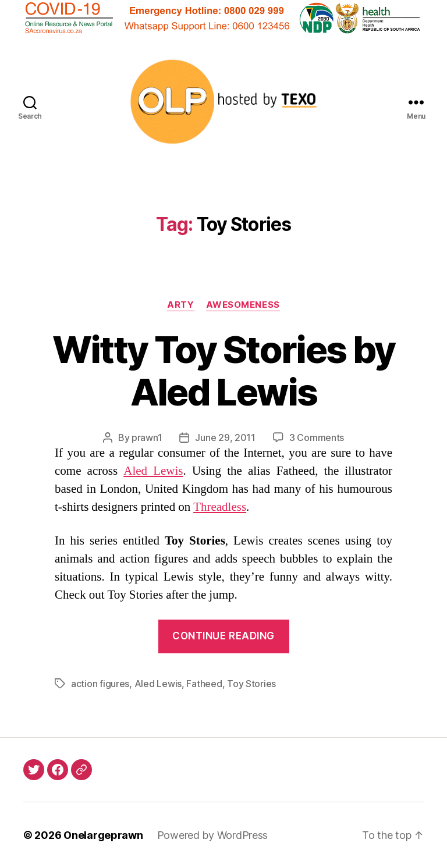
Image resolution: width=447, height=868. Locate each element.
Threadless (220, 507)
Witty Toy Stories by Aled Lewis (224, 371)
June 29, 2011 (225, 437)
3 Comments (317, 437)
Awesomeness (243, 305)
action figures (100, 684)
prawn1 (147, 437)
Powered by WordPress (213, 835)
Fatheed (204, 684)
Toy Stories (251, 684)
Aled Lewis (153, 471)
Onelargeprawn (103, 835)
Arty (180, 305)
